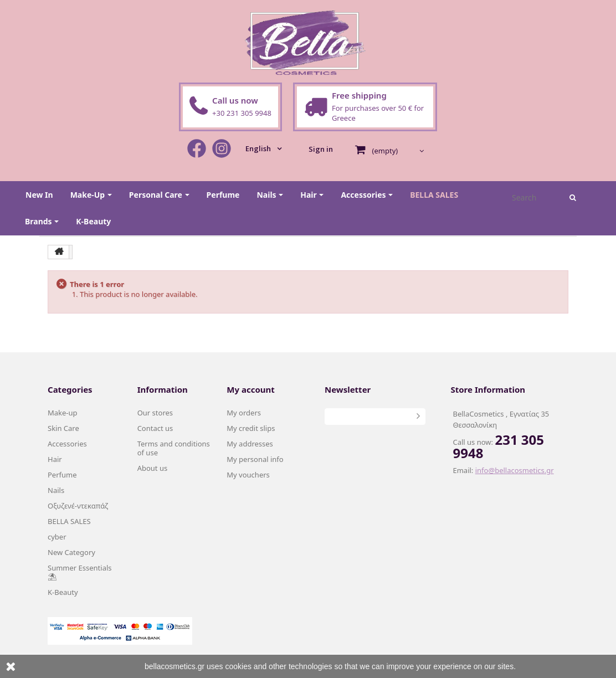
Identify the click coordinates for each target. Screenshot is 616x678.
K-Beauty (63, 592)
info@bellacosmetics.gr (515, 470)
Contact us (155, 428)
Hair (55, 459)
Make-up (63, 413)
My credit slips (251, 428)
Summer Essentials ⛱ (80, 572)
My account (250, 389)
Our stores (155, 413)
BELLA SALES (69, 521)
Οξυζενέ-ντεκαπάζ (78, 506)
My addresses (250, 444)
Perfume (62, 475)
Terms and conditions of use (174, 448)
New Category (71, 552)
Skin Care (63, 428)
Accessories (67, 444)
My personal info (255, 459)
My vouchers (248, 475)
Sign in (321, 149)
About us (153, 468)
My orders (244, 413)
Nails (56, 490)
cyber (57, 537)
